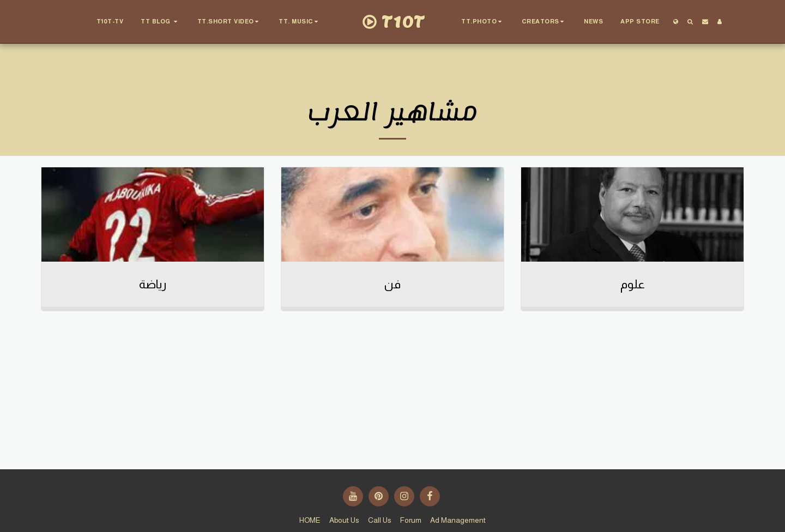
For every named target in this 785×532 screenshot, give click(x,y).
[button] (160, 22)
